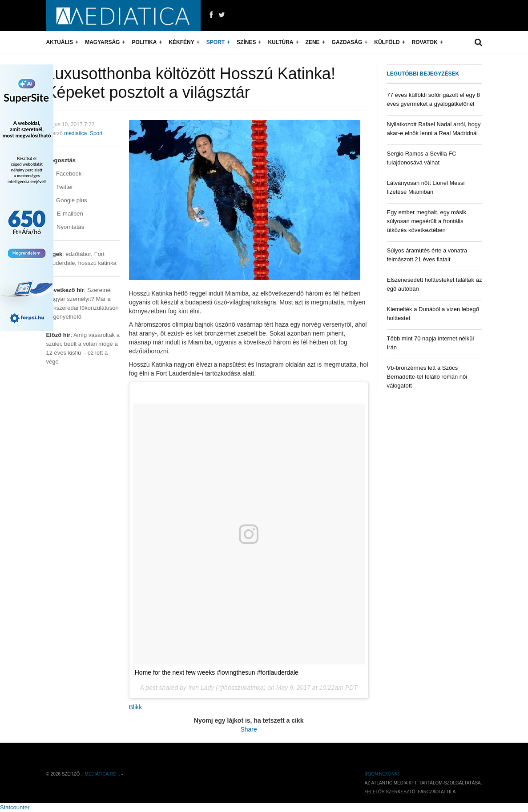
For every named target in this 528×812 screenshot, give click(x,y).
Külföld (387, 42)
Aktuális (60, 42)
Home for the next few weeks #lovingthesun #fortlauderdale (217, 672)
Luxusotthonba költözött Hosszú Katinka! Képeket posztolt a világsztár (191, 83)
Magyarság (102, 42)
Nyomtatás (65, 227)
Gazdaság (347, 42)
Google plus (67, 200)
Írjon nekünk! (381, 774)
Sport (216, 42)
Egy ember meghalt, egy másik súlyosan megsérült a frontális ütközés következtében (427, 221)
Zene (313, 42)
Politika (144, 42)
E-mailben (65, 214)
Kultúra (280, 42)
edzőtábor (78, 254)
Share (248, 729)
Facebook (64, 174)
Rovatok (425, 42)
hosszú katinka (97, 263)
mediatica (75, 133)
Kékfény (181, 42)
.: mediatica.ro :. (101, 774)
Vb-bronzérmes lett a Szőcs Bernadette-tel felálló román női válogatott (427, 377)
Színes (246, 42)
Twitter (60, 187)
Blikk (136, 707)
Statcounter (15, 807)
